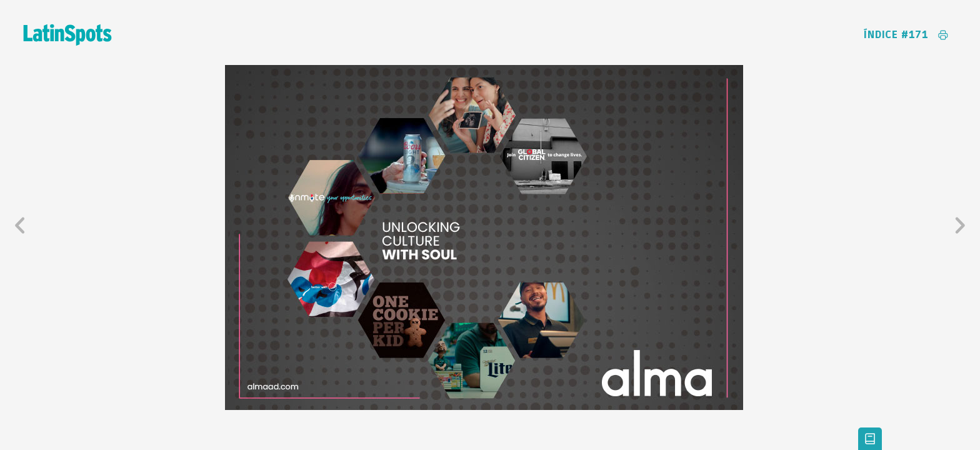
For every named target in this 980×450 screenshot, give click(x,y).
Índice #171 (896, 35)
